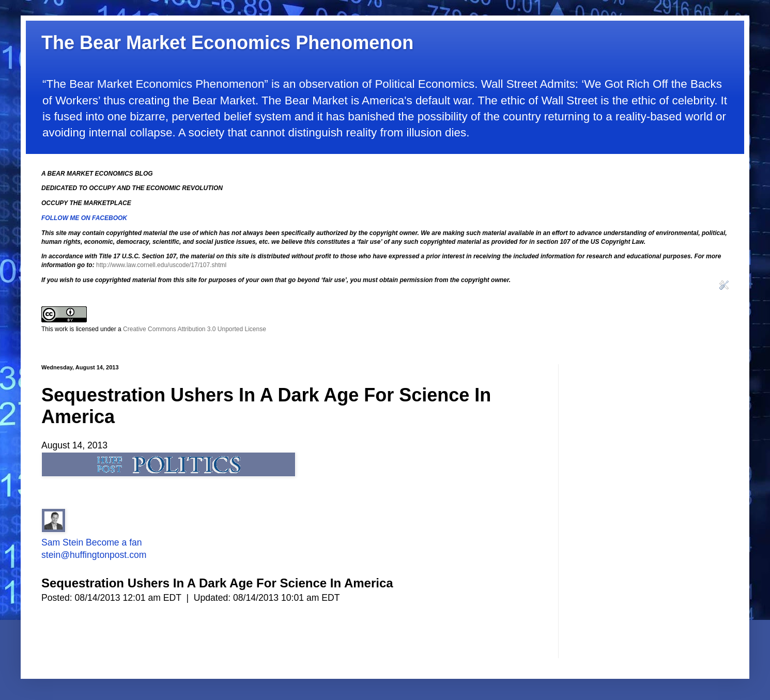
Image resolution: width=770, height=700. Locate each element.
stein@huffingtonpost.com (94, 555)
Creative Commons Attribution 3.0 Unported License (195, 329)
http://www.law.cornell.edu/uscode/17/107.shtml (161, 265)
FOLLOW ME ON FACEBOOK (84, 218)
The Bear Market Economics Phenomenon (227, 43)
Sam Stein (62, 542)
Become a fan (114, 542)
